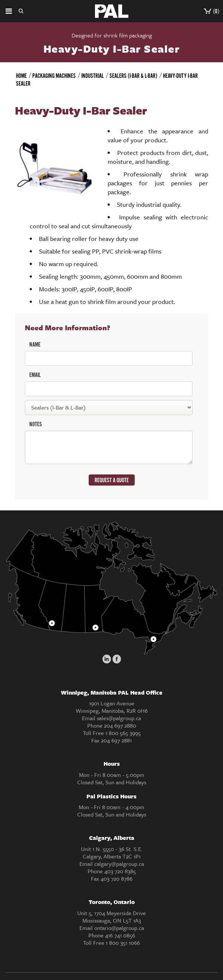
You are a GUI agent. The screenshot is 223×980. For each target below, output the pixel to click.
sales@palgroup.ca (119, 718)
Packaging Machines (54, 76)
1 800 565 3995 (123, 733)
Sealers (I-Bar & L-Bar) (133, 76)
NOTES (36, 425)
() (211, 12)
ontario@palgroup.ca (119, 928)
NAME (35, 345)
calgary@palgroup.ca (119, 864)
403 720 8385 (120, 871)
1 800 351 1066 (123, 943)
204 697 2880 (120, 725)
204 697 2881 (116, 740)
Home (21, 76)
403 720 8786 (117, 878)
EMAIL (35, 375)
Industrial (93, 76)
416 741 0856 (120, 935)
